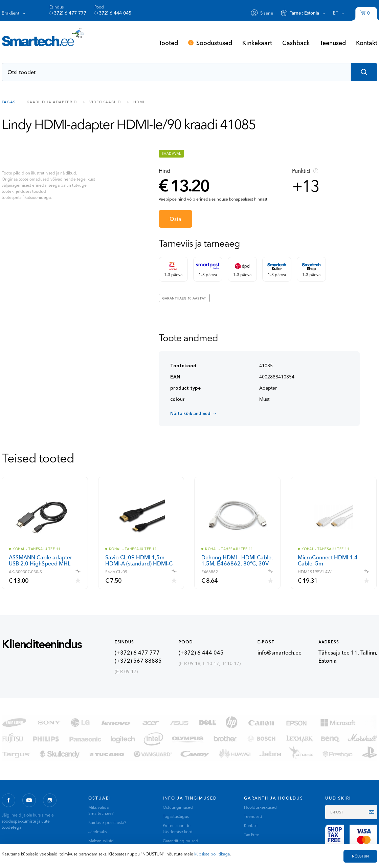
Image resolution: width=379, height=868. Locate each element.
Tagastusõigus (176, 816)
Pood (113, 10)
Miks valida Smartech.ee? (101, 810)
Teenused (333, 43)
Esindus (68, 10)
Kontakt (367, 43)
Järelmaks (97, 832)
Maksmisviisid (101, 841)
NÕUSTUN (360, 856)
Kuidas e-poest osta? (107, 822)
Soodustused (214, 43)
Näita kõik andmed (190, 413)
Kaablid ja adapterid (52, 102)
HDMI (139, 102)
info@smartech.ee (280, 653)
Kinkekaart (257, 43)
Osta (175, 219)
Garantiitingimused (181, 841)
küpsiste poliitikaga (212, 854)
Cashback (296, 43)
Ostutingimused (178, 807)
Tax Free (252, 835)
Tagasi (9, 102)
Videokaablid (105, 102)
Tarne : (304, 13)
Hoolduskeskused (260, 807)
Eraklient (10, 13)
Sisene (267, 13)
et (336, 13)
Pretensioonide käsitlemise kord (178, 829)
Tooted (168, 43)
